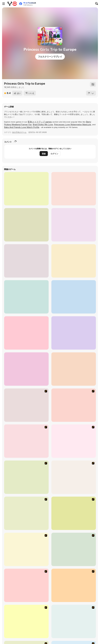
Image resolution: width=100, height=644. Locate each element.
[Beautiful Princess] (74, 513)
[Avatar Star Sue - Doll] (74, 405)
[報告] (91, 93)
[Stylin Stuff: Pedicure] (74, 621)
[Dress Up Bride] (74, 441)
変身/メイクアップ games (40, 122)
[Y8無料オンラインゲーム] (12, 4)
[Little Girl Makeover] (26, 621)
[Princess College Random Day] (74, 297)
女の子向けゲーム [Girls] (19, 132)
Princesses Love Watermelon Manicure (73, 124)
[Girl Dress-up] (26, 585)
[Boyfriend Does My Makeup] (26, 225)
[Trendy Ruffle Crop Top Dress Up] (26, 333)
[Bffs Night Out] (74, 261)
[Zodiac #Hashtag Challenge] (26, 297)
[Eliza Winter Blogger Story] (74, 189)
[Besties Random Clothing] (74, 369)
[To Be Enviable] (26, 513)
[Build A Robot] (26, 405)
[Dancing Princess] (26, 549)
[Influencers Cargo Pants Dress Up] (26, 369)
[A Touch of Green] (26, 477)
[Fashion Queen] (74, 477)
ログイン (54, 154)
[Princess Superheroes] (26, 189)
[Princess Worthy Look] (74, 585)
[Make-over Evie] (74, 549)
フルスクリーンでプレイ (50, 57)
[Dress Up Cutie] (26, 441)
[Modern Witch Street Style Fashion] (74, 333)
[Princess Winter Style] (26, 261)
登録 (44, 154)
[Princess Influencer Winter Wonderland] (74, 225)
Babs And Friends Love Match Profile (22, 127)
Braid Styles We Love (43, 124)
